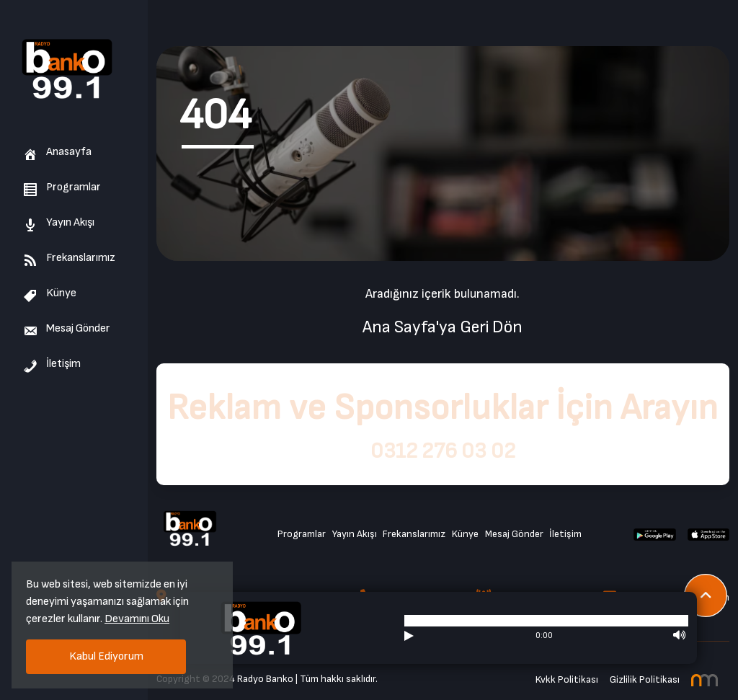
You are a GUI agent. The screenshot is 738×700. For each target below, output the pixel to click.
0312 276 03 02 (443, 451)
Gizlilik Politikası (645, 679)
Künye (50, 293)
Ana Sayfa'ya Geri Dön (443, 327)
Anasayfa (57, 152)
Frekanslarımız (69, 258)
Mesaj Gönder (67, 328)
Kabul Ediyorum (106, 656)
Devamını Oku (137, 619)
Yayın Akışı (59, 222)
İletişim (52, 364)
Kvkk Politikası (567, 679)
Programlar (62, 187)
